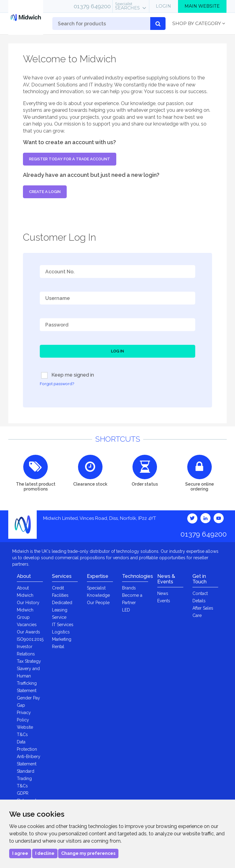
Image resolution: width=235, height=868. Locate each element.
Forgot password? (57, 384)
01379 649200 (92, 6)
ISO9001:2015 (30, 639)
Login (163, 6)
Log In (117, 351)
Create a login (45, 192)
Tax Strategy (29, 661)
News (163, 593)
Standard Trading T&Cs (26, 779)
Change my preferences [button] (88, 853)
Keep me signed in (67, 375)
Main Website (202, 6)
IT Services (63, 625)
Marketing (62, 639)
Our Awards (28, 632)
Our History (28, 603)
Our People (98, 603)
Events (164, 601)
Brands (129, 588)
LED (126, 610)
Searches (127, 6)
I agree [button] (20, 853)
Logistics (61, 632)
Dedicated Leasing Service (62, 610)
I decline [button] (45, 853)
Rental (58, 647)
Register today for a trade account (70, 159)
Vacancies (27, 625)
